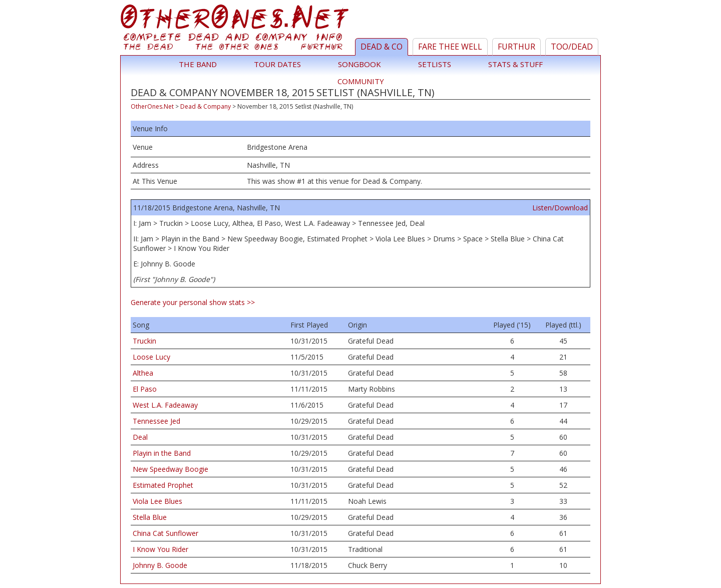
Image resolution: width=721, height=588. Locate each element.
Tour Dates (277, 64)
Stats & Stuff (515, 64)
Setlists (435, 64)
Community (361, 81)
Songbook (359, 64)
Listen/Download (560, 208)
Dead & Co (382, 47)
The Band (198, 64)
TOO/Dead (572, 47)
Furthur (516, 47)
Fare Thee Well (450, 47)
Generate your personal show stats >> (193, 302)
